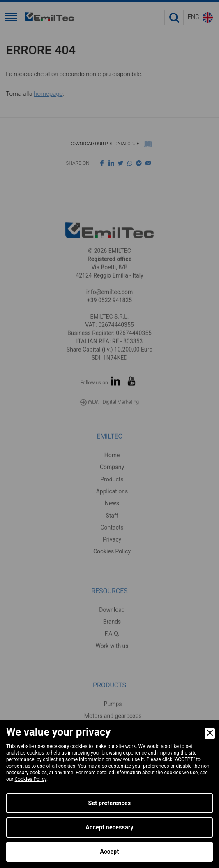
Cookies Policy (31, 779)
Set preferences (110, 803)
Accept (110, 852)
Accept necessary (109, 827)
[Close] (210, 734)
